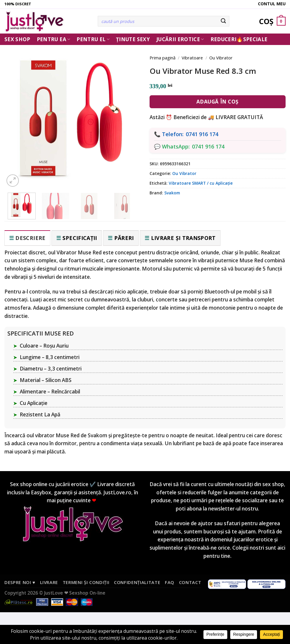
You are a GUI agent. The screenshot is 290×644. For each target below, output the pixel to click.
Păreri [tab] (124, 238)
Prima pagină (163, 58)
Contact (190, 582)
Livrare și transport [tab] (183, 238)
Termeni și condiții (86, 582)
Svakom (172, 193)
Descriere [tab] (30, 238)
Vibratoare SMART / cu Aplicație (201, 183)
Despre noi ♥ (20, 582)
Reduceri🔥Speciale (239, 39)
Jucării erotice (180, 39)
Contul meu (272, 4)
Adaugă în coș (218, 102)
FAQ (170, 582)
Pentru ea (54, 39)
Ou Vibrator (221, 58)
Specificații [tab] (80, 238)
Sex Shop (17, 39)
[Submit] (224, 21)
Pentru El (93, 39)
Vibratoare (192, 58)
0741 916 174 (202, 134)
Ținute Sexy (133, 39)
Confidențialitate (137, 582)
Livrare (49, 582)
